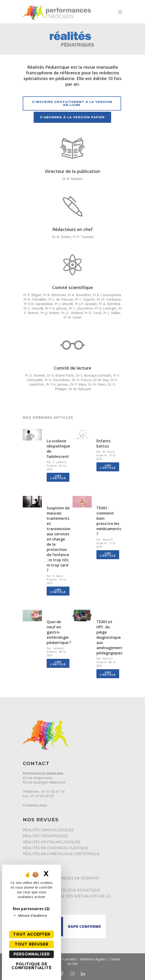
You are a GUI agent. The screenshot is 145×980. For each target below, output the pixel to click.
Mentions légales (93, 959)
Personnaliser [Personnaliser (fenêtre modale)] (32, 954)
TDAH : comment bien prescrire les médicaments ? (109, 521)
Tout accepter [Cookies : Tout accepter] (32, 934)
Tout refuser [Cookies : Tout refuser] (32, 944)
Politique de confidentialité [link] (32, 966)
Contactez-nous (35, 805)
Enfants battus (104, 443)
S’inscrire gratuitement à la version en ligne (72, 103)
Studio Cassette (64, 959)
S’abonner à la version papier (72, 117)
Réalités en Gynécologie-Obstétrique (61, 854)
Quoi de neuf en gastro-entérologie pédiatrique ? (59, 632)
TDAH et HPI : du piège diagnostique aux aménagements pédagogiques (111, 637)
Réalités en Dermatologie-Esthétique (61, 890)
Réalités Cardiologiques (48, 830)
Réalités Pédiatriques (45, 836)
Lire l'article (58, 477)
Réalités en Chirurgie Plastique (56, 848)
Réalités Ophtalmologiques (52, 842)
